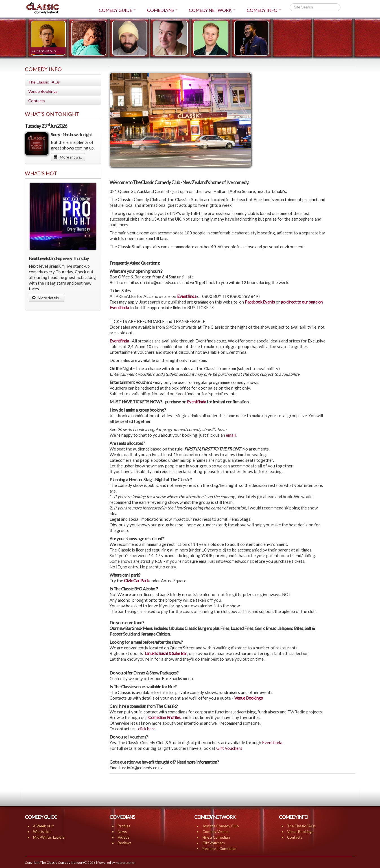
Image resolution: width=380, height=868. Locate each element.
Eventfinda (187, 296)
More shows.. (68, 157)
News (122, 832)
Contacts (37, 101)
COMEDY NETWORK (212, 10)
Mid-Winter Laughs (49, 837)
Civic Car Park (136, 581)
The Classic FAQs (44, 82)
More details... (47, 298)
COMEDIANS (162, 10)
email (231, 435)
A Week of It (43, 826)
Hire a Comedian (216, 837)
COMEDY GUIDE (117, 10)
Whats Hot (42, 832)
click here (147, 729)
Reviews (125, 843)
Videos (124, 837)
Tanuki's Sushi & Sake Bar (166, 653)
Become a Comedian (219, 849)
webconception (125, 863)
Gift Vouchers (229, 748)
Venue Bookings (43, 91)
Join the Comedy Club (221, 826)
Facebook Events (260, 302)
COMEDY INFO (264, 10)
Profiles (124, 826)
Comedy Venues (216, 832)
